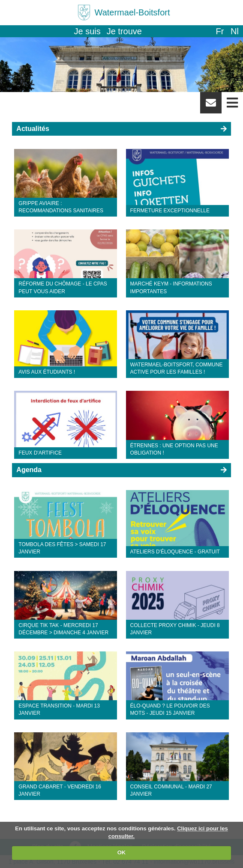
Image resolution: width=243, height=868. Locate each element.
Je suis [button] (87, 31)
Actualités (33, 129)
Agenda (29, 470)
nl (235, 31)
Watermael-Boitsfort (132, 12)
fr (220, 31)
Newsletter (211, 106)
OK (122, 852)
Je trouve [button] (124, 31)
